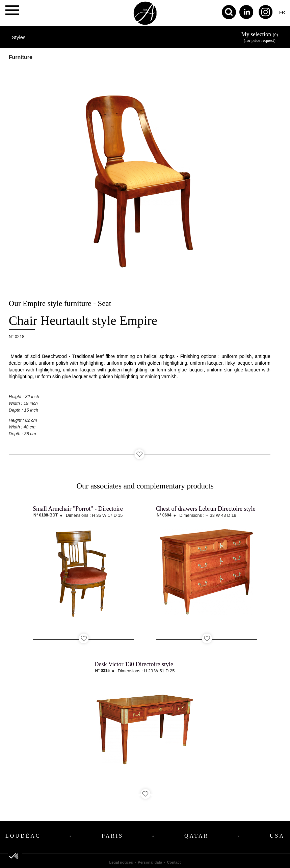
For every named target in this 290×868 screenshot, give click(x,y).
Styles (19, 37)
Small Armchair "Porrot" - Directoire (78, 509)
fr (282, 12)
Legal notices (121, 862)
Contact (174, 862)
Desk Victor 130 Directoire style (134, 664)
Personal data (150, 862)
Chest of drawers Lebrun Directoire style (206, 509)
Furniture (21, 57)
